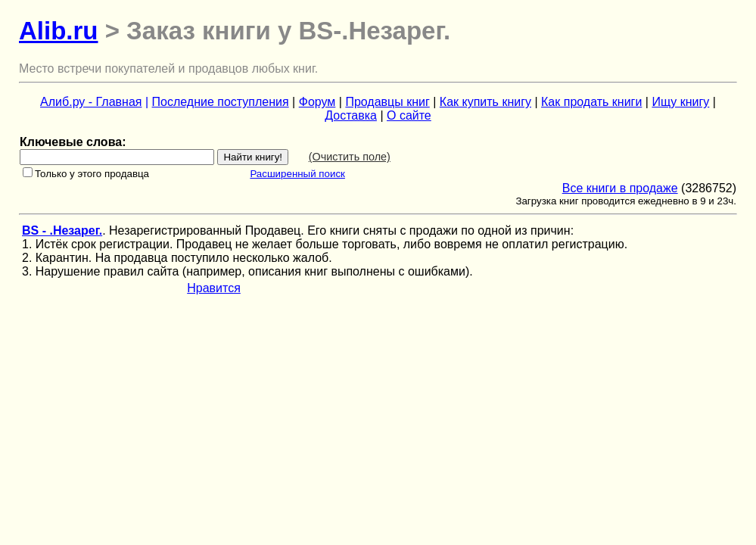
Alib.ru (59, 31)
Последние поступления (221, 102)
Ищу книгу (680, 102)
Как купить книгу (485, 102)
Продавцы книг (387, 102)
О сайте (409, 115)
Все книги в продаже (620, 188)
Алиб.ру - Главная (91, 102)
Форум (317, 102)
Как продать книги (591, 102)
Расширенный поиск (297, 174)
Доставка (351, 115)
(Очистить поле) (350, 157)
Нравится (214, 288)
